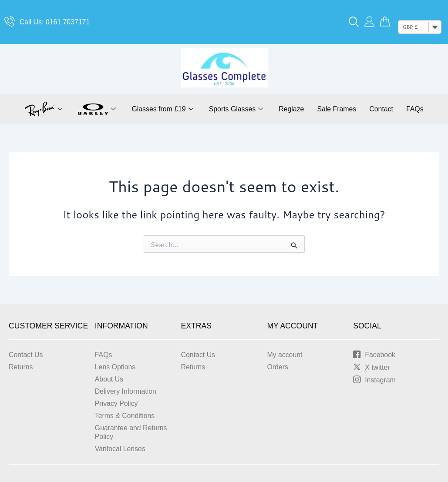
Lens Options (115, 367)
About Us (109, 379)
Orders (278, 367)
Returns (21, 367)
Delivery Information (126, 391)
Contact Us (26, 355)
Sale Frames (337, 109)
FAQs (416, 109)
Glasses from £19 (162, 109)
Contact (382, 109)
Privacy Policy (117, 403)
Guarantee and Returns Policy (131, 432)
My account (285, 355)
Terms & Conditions (125, 416)
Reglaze (291, 109)
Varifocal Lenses (120, 449)
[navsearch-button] (354, 22)
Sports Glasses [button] (236, 109)
